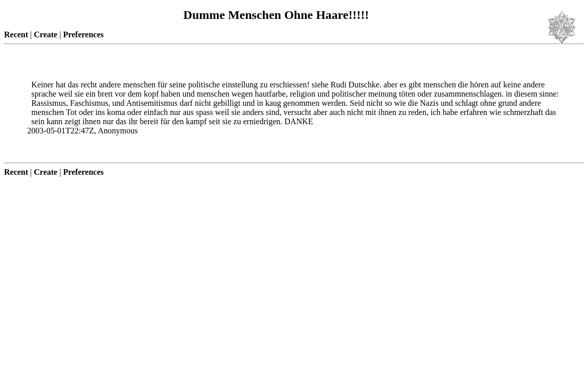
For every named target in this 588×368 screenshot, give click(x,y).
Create (46, 34)
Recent (16, 34)
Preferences (83, 34)
